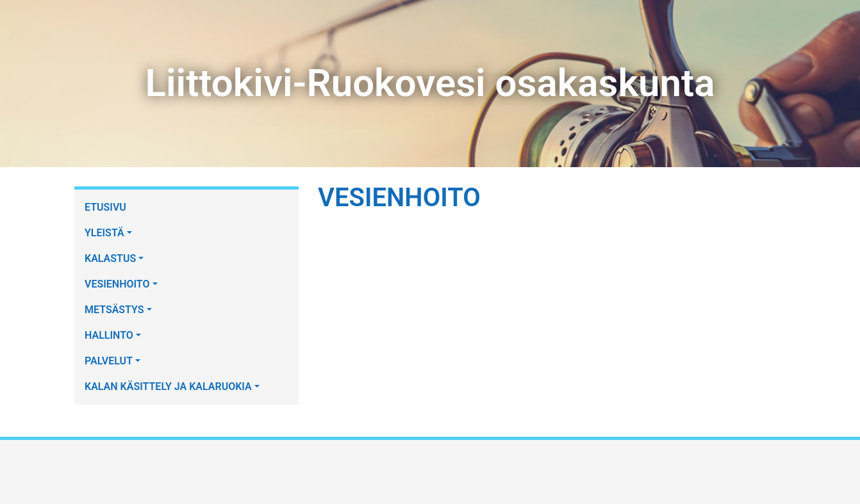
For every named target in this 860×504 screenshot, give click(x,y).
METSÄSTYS (114, 310)
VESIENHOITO (117, 284)
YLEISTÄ (104, 233)
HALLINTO (109, 335)
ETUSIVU (105, 207)
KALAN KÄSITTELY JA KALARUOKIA (168, 386)
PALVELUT (109, 361)
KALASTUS (110, 258)
